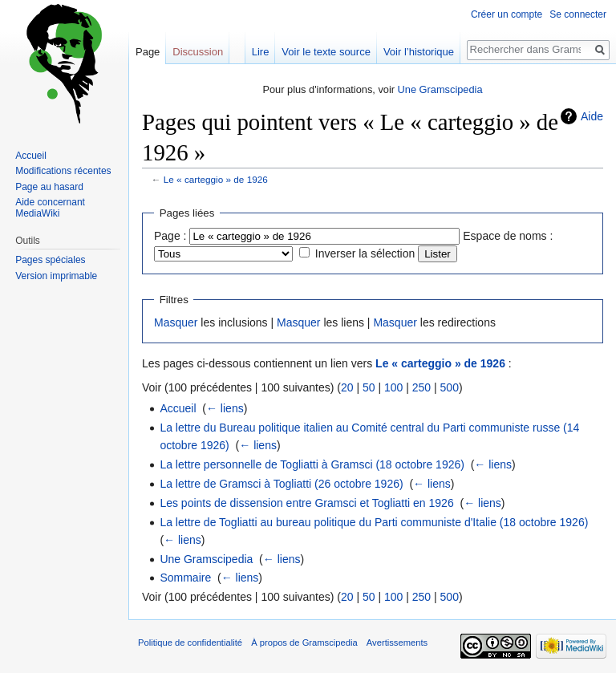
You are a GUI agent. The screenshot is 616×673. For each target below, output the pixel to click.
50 (369, 387)
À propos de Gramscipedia (304, 643)
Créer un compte (507, 14)
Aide (592, 116)
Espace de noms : (508, 236)
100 (393, 387)
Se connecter (578, 14)
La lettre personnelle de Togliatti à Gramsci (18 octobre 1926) (312, 464)
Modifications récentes (63, 171)
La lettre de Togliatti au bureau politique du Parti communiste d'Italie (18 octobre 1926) (374, 522)
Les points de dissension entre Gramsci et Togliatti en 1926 (306, 503)
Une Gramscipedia (440, 89)
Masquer (176, 322)
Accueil (178, 408)
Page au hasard (49, 187)
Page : (170, 236)
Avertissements (397, 643)
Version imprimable (56, 276)
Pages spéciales (50, 260)
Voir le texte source (326, 52)
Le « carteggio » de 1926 (216, 179)
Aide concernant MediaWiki (50, 208)
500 (450, 387)
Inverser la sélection (365, 253)
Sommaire (185, 578)
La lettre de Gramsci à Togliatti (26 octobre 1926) (281, 484)
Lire (261, 52)
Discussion (198, 52)
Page (148, 52)
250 (421, 387)
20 (347, 387)
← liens (225, 408)
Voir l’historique (419, 52)
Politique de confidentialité (190, 643)
